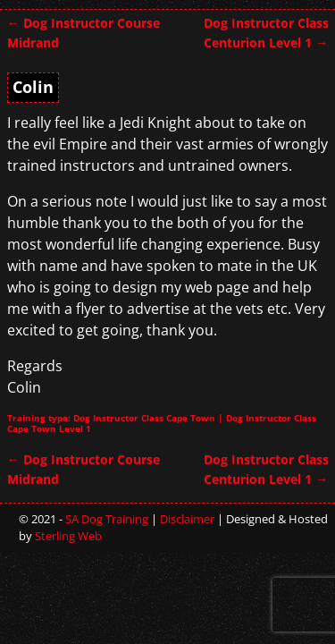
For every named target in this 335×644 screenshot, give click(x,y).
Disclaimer (187, 519)
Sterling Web (68, 536)
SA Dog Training (107, 519)
